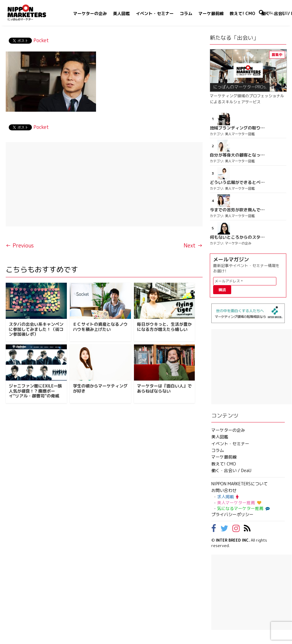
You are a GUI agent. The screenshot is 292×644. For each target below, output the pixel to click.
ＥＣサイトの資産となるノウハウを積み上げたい (100, 327)
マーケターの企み (90, 13)
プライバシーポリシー (232, 514)
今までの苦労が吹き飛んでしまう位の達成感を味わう (237, 210)
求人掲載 (228, 497)
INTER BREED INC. (233, 540)
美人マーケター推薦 (239, 503)
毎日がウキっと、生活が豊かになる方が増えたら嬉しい (164, 327)
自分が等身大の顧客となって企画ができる (237, 155)
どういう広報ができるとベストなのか (237, 182)
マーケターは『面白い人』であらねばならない (164, 388)
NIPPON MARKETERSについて (239, 484)
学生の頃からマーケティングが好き (100, 388)
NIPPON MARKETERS (33, 12)
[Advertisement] (104, 184)
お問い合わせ (224, 490)
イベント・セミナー (155, 13)
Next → (193, 246)
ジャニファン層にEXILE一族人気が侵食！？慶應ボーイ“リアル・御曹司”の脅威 (35, 391)
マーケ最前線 (211, 13)
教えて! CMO (242, 13)
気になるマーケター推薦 (243, 508)
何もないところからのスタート (237, 237)
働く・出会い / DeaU (231, 470)
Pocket (41, 40)
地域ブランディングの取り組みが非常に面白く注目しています (237, 128)
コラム (186, 13)
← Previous (20, 246)
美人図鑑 (121, 13)
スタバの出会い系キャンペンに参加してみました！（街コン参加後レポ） (36, 329)
